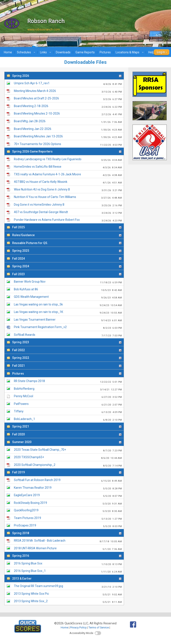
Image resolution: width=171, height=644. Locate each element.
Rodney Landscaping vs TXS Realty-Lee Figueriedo (68, 159)
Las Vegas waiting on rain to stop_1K (68, 312)
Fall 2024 (67, 259)
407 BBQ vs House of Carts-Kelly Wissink (68, 182)
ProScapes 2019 (68, 526)
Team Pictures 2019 (68, 518)
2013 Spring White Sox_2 (68, 601)
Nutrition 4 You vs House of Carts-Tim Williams (68, 197)
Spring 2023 (67, 342)
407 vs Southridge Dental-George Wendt (68, 212)
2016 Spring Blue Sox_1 (68, 571)
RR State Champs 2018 (68, 381)
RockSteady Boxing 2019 (68, 503)
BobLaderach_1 (68, 419)
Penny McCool (68, 396)
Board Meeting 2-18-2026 (68, 106)
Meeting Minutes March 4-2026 (68, 91)
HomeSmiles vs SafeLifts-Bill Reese (68, 167)
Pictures (105, 52)
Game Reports (85, 52)
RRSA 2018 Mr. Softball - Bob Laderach (68, 541)
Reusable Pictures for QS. (67, 243)
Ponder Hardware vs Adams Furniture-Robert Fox (68, 220)
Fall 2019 (67, 472)
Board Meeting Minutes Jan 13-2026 (68, 137)
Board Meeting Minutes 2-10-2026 (68, 114)
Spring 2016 (67, 556)
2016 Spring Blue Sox (68, 564)
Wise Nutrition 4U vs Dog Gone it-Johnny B (68, 190)
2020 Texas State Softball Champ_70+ (68, 450)
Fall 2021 (67, 366)
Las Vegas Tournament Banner (68, 320)
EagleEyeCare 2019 (68, 495)
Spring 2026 (67, 76)
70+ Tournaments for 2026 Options (68, 144)
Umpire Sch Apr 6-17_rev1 (68, 84)
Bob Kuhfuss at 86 (68, 290)
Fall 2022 (67, 350)
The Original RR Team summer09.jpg (68, 586)
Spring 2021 (67, 426)
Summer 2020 (67, 442)
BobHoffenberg (68, 389)
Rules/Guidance (67, 235)
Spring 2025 (67, 251)
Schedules (27, 52)
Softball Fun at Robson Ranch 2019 (68, 480)
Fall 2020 (67, 434)
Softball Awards (68, 335)
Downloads (63, 52)
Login (161, 52)
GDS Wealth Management (68, 297)
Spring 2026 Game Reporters (67, 151)
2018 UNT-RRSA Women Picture (68, 549)
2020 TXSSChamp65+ (68, 457)
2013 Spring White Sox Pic (68, 594)
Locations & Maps (130, 52)
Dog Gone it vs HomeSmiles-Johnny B (68, 205)
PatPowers (68, 404)
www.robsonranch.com (44, 29)
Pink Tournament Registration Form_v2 (68, 327)
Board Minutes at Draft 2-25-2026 (68, 99)
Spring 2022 (67, 358)
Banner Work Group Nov (68, 282)
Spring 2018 (67, 533)
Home (8, 52)
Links (46, 52)
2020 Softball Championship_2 (68, 465)
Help (154, 52)
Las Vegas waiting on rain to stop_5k (68, 305)
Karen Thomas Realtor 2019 (68, 488)
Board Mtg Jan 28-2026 (68, 121)
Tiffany (68, 412)
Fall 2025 (67, 227)
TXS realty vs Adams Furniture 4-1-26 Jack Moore (68, 175)
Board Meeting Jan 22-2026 (68, 129)
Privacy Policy (78, 627)
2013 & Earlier (67, 579)
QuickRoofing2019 (68, 511)
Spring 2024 (67, 266)
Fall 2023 (67, 274)
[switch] (98, 633)
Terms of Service (99, 627)
